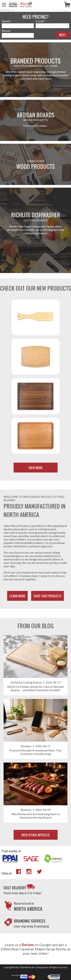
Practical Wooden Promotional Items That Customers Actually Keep (35, 752)
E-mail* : (41, 21)
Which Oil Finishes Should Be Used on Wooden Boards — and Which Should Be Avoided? (36, 688)
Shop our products (47, 596)
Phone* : (7, 31)
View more (36, 468)
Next (62, 35)
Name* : (7, 21)
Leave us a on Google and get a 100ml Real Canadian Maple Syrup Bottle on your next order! (35, 949)
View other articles (35, 835)
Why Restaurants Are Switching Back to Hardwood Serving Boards (36, 816)
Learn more (17, 596)
